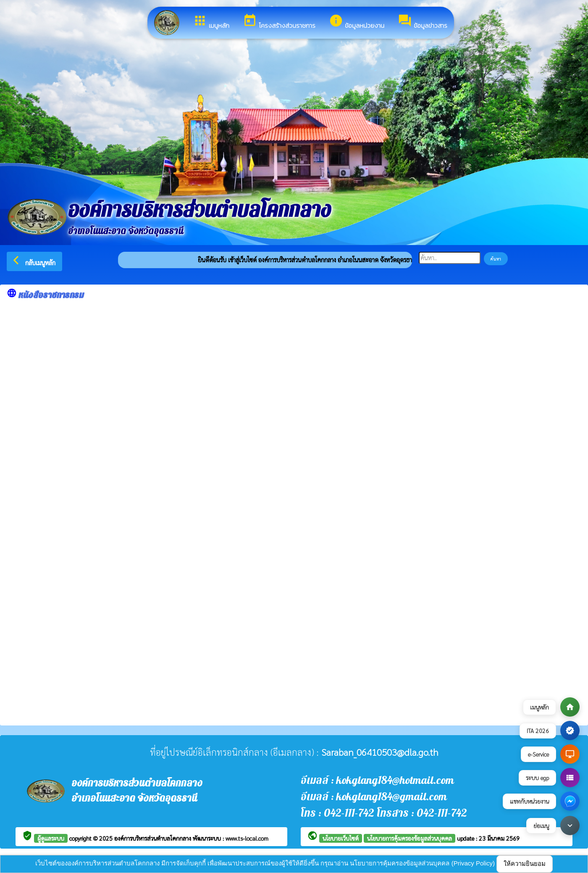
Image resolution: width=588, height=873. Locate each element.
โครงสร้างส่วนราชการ (279, 22)
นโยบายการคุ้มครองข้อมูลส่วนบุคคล (409, 838)
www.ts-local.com (247, 838)
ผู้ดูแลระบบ (51, 838)
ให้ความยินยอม (525, 864)
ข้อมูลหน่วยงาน (357, 22)
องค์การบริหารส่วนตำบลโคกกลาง (154, 838)
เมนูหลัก (211, 22)
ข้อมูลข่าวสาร (423, 22)
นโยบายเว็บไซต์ (341, 838)
